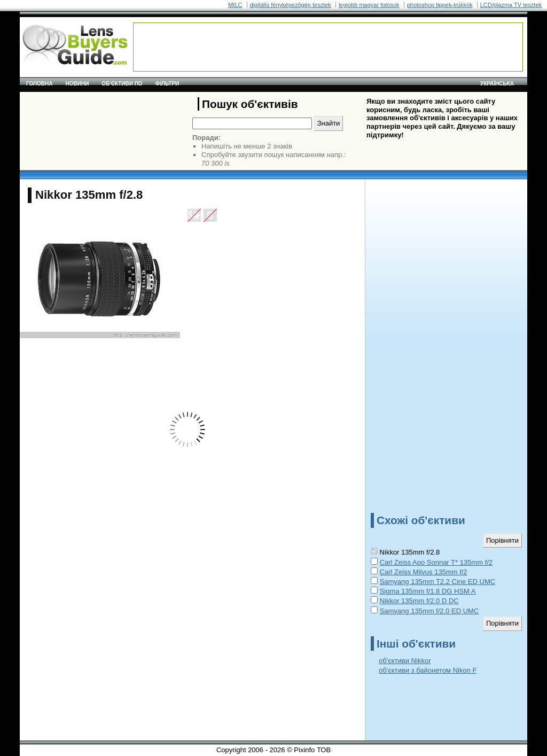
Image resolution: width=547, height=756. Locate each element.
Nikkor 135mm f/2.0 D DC (419, 601)
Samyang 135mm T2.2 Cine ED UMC (438, 582)
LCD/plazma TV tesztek (511, 5)
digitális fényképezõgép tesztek (291, 5)
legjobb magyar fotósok (369, 5)
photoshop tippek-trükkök (440, 5)
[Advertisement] (328, 47)
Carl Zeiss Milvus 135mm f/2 (424, 572)
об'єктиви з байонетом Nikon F (428, 670)
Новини (77, 84)
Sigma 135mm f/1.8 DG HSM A (428, 591)
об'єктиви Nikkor (405, 661)
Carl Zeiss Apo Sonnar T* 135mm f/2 (436, 562)
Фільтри (167, 84)
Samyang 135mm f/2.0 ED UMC (429, 611)
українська (497, 84)
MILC (235, 5)
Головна (40, 84)
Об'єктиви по (122, 84)
